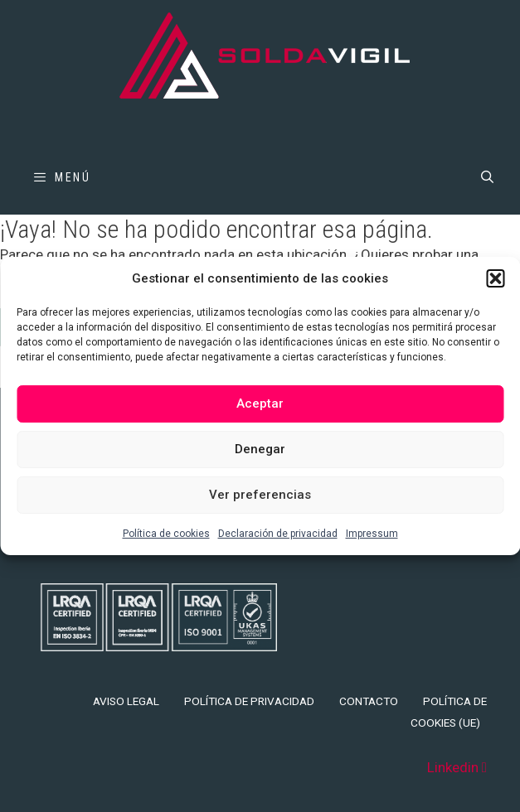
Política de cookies (166, 534)
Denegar (260, 449)
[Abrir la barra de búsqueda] (487, 177)
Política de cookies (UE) (449, 712)
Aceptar (260, 404)
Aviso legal (126, 701)
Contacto (369, 701)
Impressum (372, 534)
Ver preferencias (260, 495)
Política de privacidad (249, 701)
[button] (495, 278)
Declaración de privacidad (278, 534)
